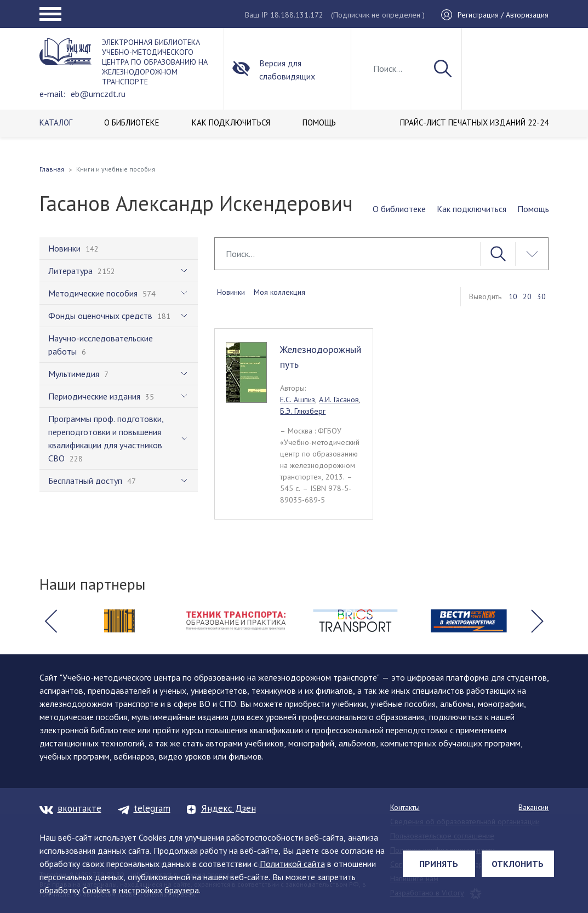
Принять (439, 864)
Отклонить (518, 864)
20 (527, 296)
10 (513, 296)
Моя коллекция (279, 292)
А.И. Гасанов (339, 400)
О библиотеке (399, 209)
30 (541, 296)
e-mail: (52, 94)
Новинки (231, 292)
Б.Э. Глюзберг (303, 411)
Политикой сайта (292, 864)
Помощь (533, 209)
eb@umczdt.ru (98, 94)
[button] (51, 621)
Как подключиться (472, 209)
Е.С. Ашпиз (298, 400)
